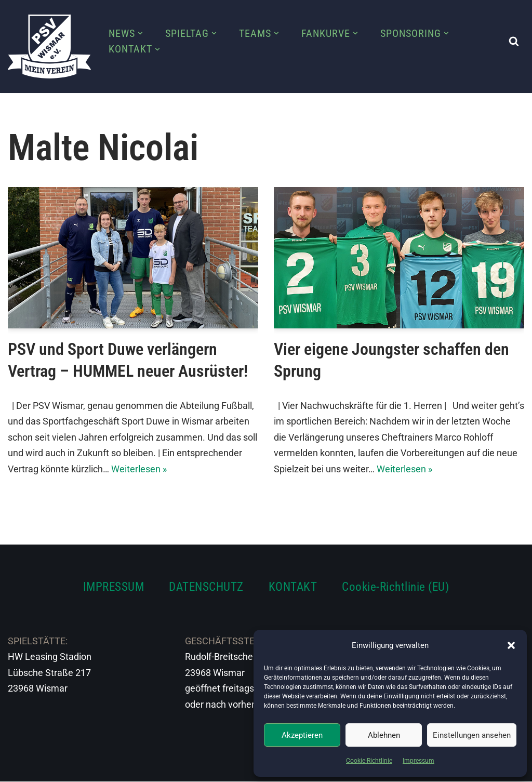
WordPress (123, 767)
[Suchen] (514, 41)
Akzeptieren (302, 735)
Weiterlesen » (139, 469)
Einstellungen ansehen (472, 735)
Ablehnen (384, 735)
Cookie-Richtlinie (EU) (395, 587)
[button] (511, 645)
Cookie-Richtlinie (369, 761)
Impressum (418, 761)
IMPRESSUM (114, 587)
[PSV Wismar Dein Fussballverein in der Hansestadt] (49, 47)
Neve (19, 767)
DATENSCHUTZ (206, 587)
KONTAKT (293, 587)
